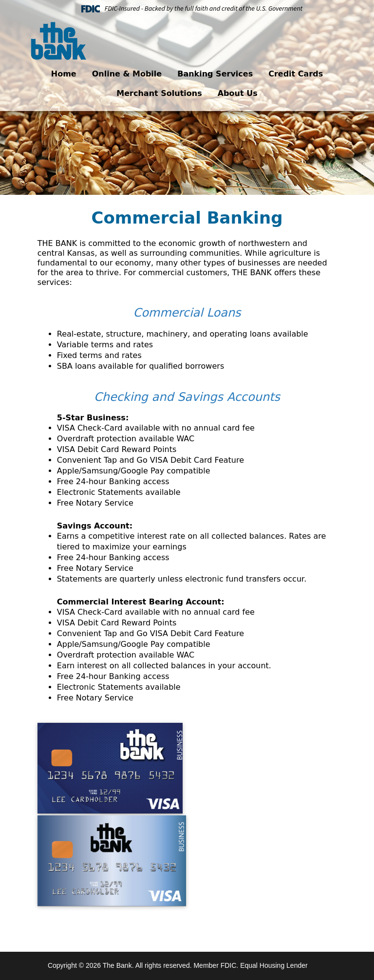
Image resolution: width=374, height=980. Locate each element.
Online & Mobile (127, 74)
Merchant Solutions (159, 93)
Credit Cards (296, 74)
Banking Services (215, 74)
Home (64, 74)
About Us (238, 93)
